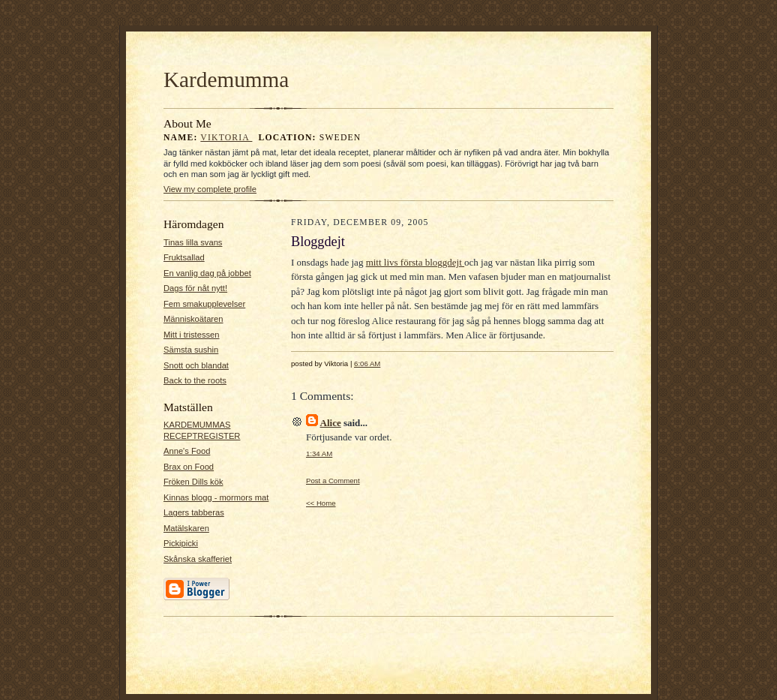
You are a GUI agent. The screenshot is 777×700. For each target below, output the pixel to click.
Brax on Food (189, 467)
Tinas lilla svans (193, 242)
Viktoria (226, 138)
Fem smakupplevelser (204, 304)
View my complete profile (210, 189)
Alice (331, 423)
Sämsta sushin (191, 350)
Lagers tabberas (194, 512)
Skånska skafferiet (198, 559)
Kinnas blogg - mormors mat (216, 497)
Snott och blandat (196, 365)
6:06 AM (367, 364)
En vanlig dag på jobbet (207, 273)
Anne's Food (187, 451)
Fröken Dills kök (193, 482)
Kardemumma (226, 80)
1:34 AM (319, 454)
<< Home (321, 503)
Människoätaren (193, 319)
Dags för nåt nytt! (195, 288)
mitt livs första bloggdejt (415, 262)
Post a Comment (333, 481)
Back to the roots (195, 380)
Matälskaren (186, 528)
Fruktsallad (184, 257)
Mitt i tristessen (192, 335)
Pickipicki (181, 543)
